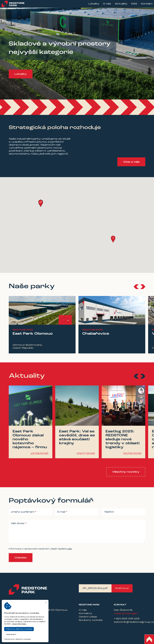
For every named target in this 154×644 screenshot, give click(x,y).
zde (69, 549)
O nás (105, 5)
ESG (132, 5)
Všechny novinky (126, 472)
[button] (113, 239)
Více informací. (19, 624)
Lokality (91, 5)
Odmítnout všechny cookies (17, 639)
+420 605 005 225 (127, 619)
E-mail (62, 512)
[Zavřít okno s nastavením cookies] (46, 603)
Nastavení (11, 634)
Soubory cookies (91, 620)
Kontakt (144, 5)
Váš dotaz (18, 523)
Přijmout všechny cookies (19, 629)
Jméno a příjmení (23, 512)
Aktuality (119, 5)
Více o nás (131, 162)
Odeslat (21, 558)
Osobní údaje (88, 617)
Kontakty (86, 613)
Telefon (109, 512)
